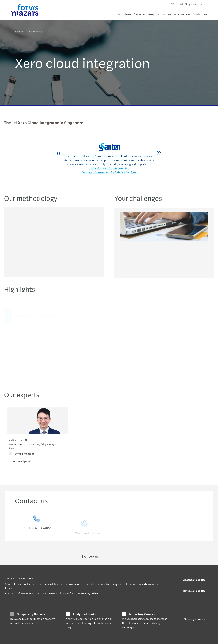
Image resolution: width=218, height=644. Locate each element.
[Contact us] (37, 527)
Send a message (21, 454)
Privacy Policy (90, 593)
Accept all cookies (194, 580)
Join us (166, 14)
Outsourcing (36, 30)
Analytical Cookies (86, 614)
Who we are (182, 14)
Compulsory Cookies (31, 614)
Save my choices (194, 619)
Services (140, 14)
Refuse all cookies (194, 591)
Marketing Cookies (142, 614)
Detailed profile (20, 462)
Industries (124, 14)
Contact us (200, 14)
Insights (154, 14)
